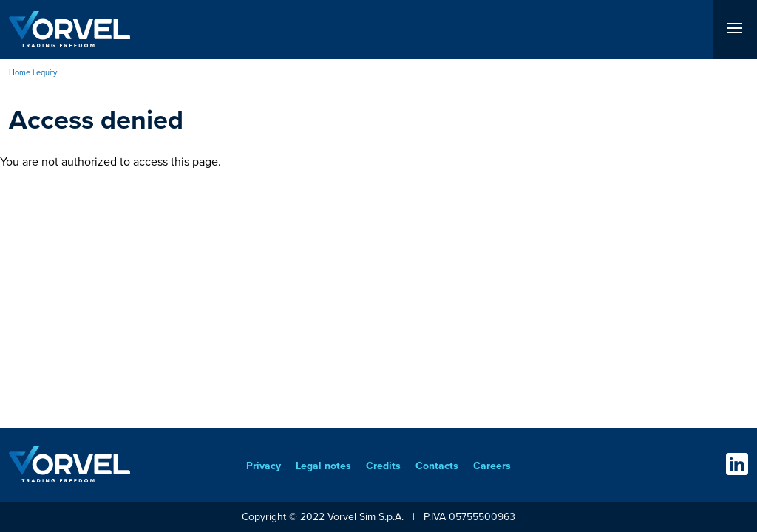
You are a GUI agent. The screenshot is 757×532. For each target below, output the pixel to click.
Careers (492, 466)
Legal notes (323, 466)
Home (20, 72)
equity (47, 72)
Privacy (264, 466)
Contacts (437, 466)
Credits (383, 466)
